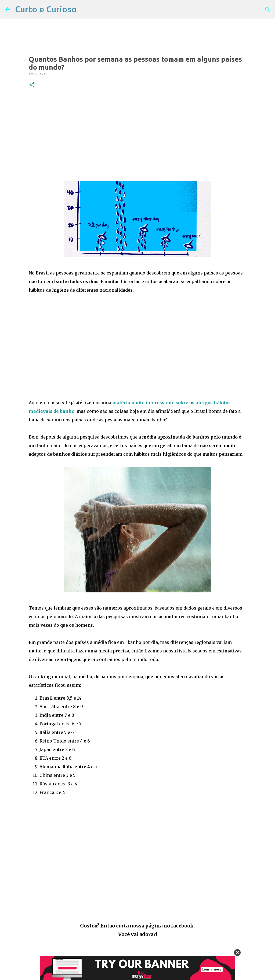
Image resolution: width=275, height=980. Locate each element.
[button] (32, 85)
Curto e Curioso (46, 9)
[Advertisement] (137, 135)
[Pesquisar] (267, 9)
